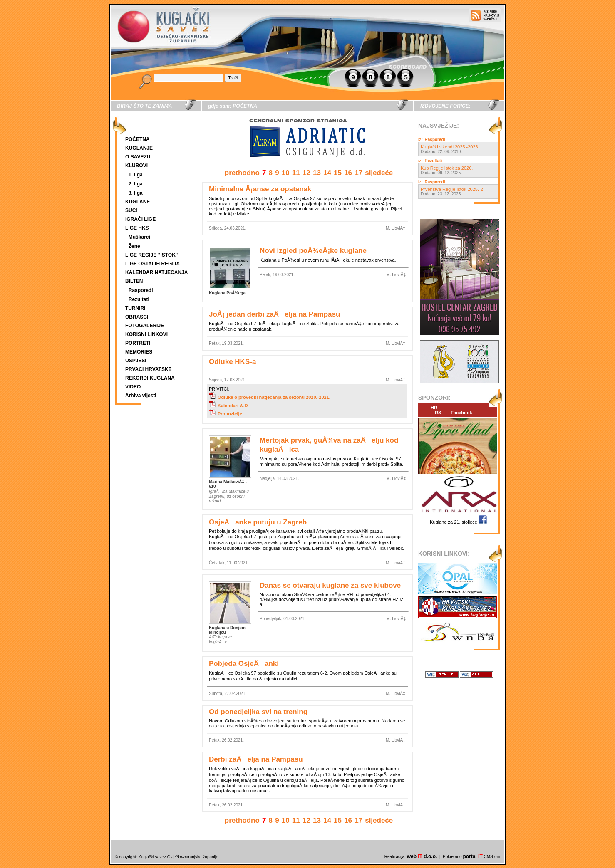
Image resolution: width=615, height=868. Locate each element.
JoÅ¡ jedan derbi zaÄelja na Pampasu (274, 314)
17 (358, 173)
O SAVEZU (138, 157)
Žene (134, 246)
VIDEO (133, 387)
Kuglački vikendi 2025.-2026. (450, 147)
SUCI (131, 210)
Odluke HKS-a (232, 362)
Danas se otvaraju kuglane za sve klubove (330, 585)
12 (306, 173)
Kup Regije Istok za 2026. (447, 168)
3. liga (136, 193)
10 (286, 173)
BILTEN (134, 281)
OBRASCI (137, 317)
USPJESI (136, 361)
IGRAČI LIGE (140, 219)
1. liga (136, 175)
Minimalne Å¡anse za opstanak (260, 189)
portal (472, 856)
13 (317, 173)
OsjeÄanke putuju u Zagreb (258, 522)
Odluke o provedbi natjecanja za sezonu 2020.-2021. (270, 397)
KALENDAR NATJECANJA (156, 272)
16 (348, 173)
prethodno (242, 173)
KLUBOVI (136, 166)
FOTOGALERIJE (145, 326)
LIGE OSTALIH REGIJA (153, 264)
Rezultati (139, 299)
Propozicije (226, 414)
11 (296, 173)
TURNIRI (135, 308)
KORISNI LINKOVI (146, 334)
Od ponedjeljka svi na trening (258, 712)
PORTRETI (138, 343)
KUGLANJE (139, 148)
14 (327, 173)
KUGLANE (138, 202)
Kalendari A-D (228, 406)
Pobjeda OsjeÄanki (244, 664)
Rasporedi (141, 290)
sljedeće (379, 173)
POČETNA (138, 139)
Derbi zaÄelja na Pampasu (256, 759)
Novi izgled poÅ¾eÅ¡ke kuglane (313, 251)
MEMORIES (139, 352)
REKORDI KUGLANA (150, 378)
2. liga (136, 184)
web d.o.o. (422, 856)
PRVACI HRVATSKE (149, 369)
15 (338, 173)
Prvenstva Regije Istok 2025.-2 (452, 189)
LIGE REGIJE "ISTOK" (152, 255)
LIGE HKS (137, 228)
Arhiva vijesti (141, 396)
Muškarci (139, 237)
